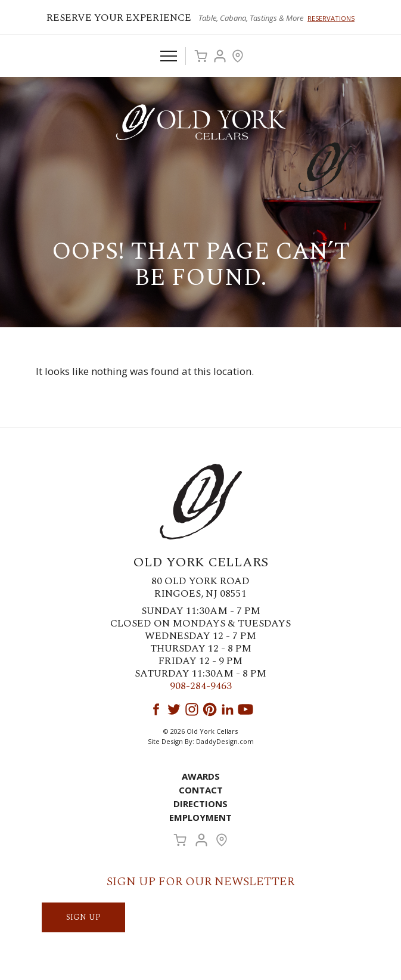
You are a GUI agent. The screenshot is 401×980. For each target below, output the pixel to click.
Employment (200, 817)
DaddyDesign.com (225, 741)
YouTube (245, 709)
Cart (201, 56)
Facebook (156, 709)
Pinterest (210, 709)
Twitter (174, 709)
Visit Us (238, 56)
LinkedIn (228, 709)
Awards (201, 776)
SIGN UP (83, 917)
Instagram (192, 709)
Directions (200, 804)
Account (220, 56)
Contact (201, 790)
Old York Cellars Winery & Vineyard (201, 122)
